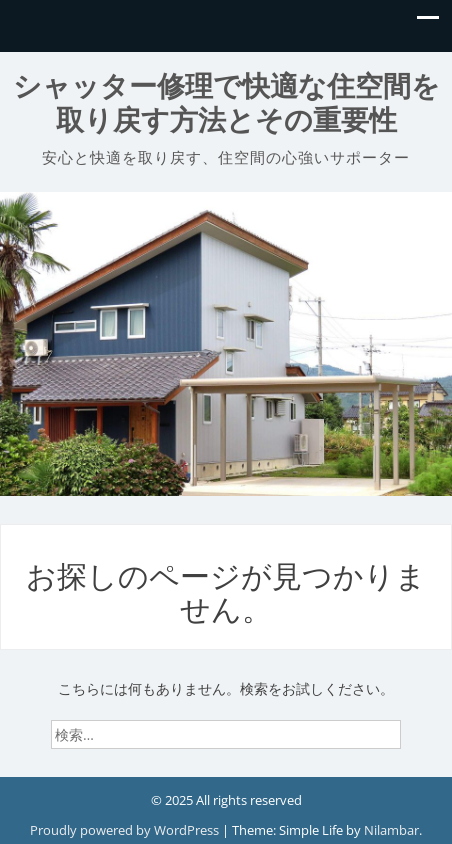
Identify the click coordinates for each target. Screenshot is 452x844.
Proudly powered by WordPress (126, 830)
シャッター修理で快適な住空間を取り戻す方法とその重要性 (226, 103)
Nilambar (391, 830)
